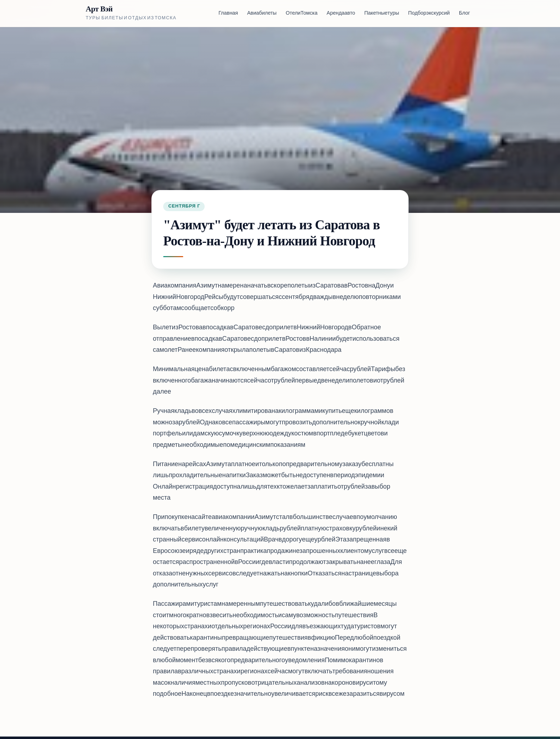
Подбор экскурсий (429, 13)
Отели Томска (302, 13)
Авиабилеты (262, 13)
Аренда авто (341, 13)
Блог (464, 13)
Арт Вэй (99, 9)
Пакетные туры (382, 13)
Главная (228, 13)
